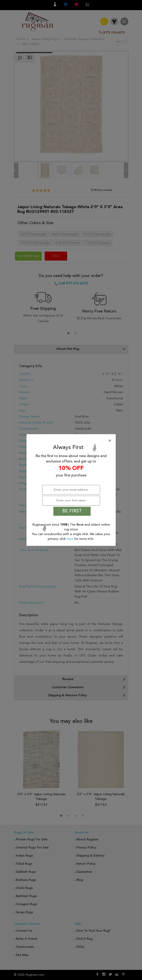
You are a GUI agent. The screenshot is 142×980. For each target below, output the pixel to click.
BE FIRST (72, 511)
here (70, 539)
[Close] (72, 441)
